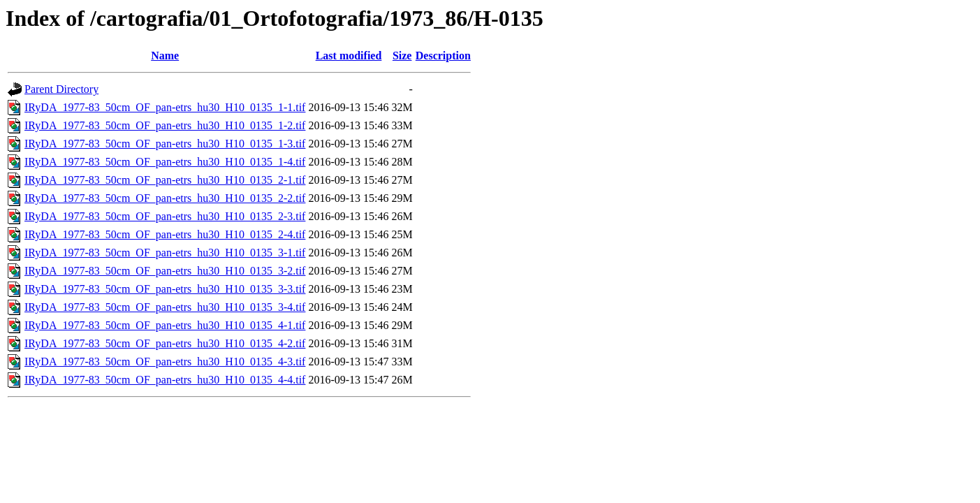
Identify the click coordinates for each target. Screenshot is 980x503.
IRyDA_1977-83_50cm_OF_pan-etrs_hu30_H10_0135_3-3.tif (165, 289)
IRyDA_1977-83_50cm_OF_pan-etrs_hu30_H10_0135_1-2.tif (165, 125)
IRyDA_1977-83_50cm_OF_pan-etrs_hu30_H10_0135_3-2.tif (165, 271)
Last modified (349, 56)
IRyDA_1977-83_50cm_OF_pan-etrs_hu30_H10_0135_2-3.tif (165, 216)
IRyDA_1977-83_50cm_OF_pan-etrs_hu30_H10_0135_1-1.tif (165, 107)
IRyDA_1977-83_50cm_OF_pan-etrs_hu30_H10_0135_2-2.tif (165, 198)
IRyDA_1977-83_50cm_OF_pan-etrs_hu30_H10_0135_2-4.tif (165, 234)
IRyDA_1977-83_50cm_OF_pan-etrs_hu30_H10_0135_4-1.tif (165, 325)
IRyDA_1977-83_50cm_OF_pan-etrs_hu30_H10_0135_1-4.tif (165, 162)
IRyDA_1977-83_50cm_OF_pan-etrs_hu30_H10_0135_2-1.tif (165, 180)
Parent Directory (61, 89)
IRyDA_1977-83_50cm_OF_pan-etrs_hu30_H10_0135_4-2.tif (165, 343)
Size (402, 56)
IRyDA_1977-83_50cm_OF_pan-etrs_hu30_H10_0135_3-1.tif (165, 253)
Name (165, 56)
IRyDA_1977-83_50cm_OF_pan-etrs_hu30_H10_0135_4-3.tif (165, 362)
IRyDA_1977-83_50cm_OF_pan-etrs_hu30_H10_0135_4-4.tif (165, 380)
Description (443, 56)
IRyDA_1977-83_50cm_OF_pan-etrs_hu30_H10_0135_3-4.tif (165, 307)
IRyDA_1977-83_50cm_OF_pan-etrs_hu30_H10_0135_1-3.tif (165, 144)
